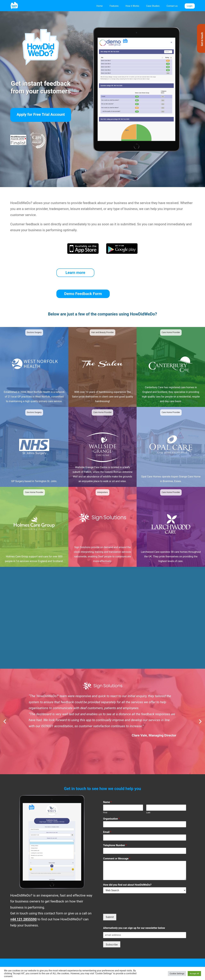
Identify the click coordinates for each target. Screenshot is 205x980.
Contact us (172, 6)
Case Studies (153, 6)
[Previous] (5, 700)
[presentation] (127, 887)
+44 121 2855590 (23, 898)
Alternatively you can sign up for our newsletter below (134, 907)
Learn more (75, 273)
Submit (110, 896)
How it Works (132, 6)
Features (114, 6)
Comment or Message (117, 837)
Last (148, 792)
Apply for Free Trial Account (41, 114)
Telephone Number (115, 824)
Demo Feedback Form (122, 273)
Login (190, 6)
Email (107, 811)
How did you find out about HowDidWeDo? (127, 864)
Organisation (111, 798)
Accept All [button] (194, 974)
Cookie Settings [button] (177, 974)
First (105, 792)
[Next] (200, 700)
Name (107, 781)
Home (100, 6)
